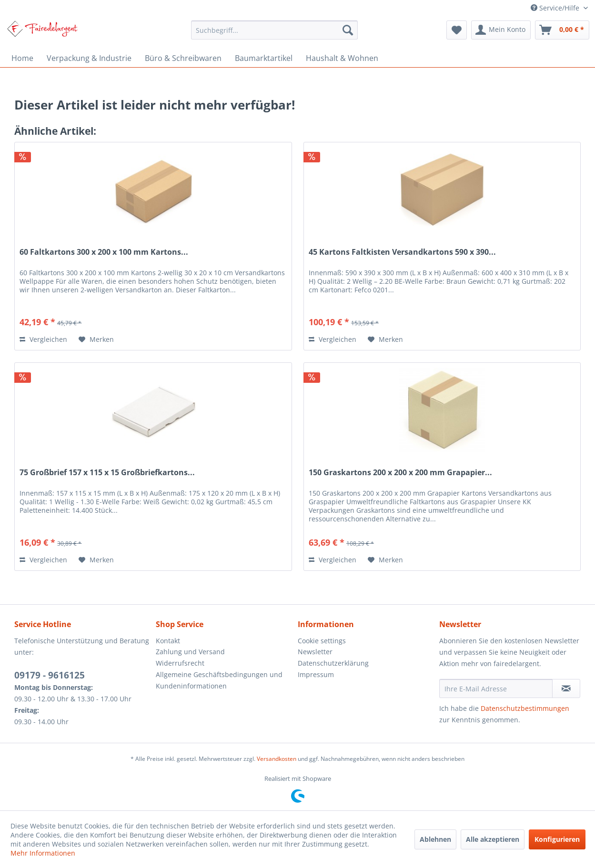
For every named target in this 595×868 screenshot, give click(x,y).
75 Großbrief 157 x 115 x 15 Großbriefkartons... (107, 473)
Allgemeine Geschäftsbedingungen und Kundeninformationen (219, 680)
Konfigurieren (557, 839)
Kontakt (168, 641)
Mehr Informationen (43, 853)
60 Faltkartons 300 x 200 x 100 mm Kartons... (104, 252)
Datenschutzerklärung (333, 663)
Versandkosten (277, 759)
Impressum (316, 674)
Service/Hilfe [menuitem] (556, 8)
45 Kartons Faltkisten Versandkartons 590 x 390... (402, 252)
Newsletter (315, 652)
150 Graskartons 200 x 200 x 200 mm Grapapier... (400, 473)
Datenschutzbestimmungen (525, 708)
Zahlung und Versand (190, 652)
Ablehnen (435, 839)
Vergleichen (43, 339)
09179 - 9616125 (50, 675)
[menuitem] (274, 30)
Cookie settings (322, 641)
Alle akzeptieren (493, 839)
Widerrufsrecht (180, 663)
